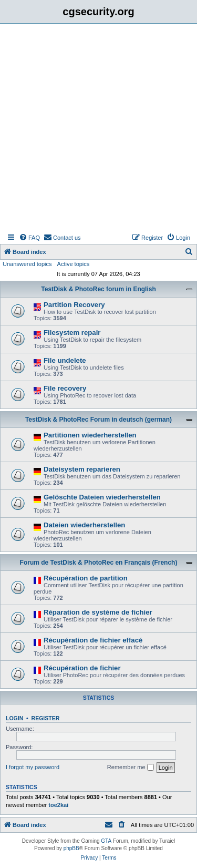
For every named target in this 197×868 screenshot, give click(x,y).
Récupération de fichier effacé (93, 640)
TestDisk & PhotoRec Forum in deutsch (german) (98, 420)
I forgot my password (33, 767)
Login (14, 718)
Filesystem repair (72, 333)
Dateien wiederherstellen (84, 525)
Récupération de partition (86, 578)
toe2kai (58, 805)
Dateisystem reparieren (82, 469)
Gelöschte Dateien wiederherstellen (102, 497)
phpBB (71, 848)
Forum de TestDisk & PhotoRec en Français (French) (99, 563)
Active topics (74, 264)
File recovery (65, 388)
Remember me (131, 768)
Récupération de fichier (82, 668)
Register (46, 718)
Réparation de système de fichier (98, 612)
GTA (106, 841)
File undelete (65, 360)
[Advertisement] (98, 127)
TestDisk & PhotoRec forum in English (98, 289)
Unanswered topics (27, 264)
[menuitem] (29, 238)
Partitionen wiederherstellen (90, 435)
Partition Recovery (74, 305)
